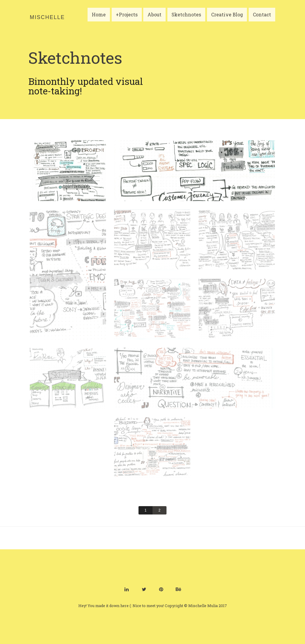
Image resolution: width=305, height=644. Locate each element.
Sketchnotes (187, 19)
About (156, 19)
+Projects (128, 19)
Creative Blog (228, 19)
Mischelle (47, 17)
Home (100, 19)
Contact (263, 19)
